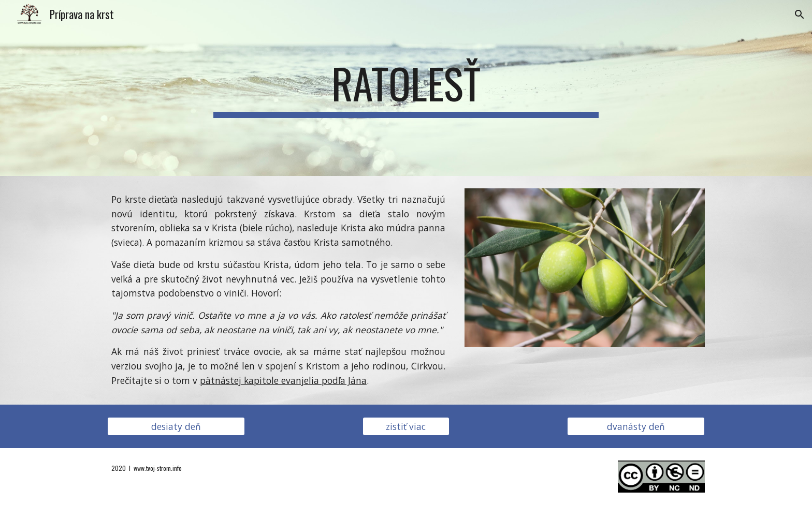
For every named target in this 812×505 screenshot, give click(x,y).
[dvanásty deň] (636, 426)
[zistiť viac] (406, 426)
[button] (800, 14)
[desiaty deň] (176, 426)
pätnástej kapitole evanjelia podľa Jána (283, 380)
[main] (406, 88)
